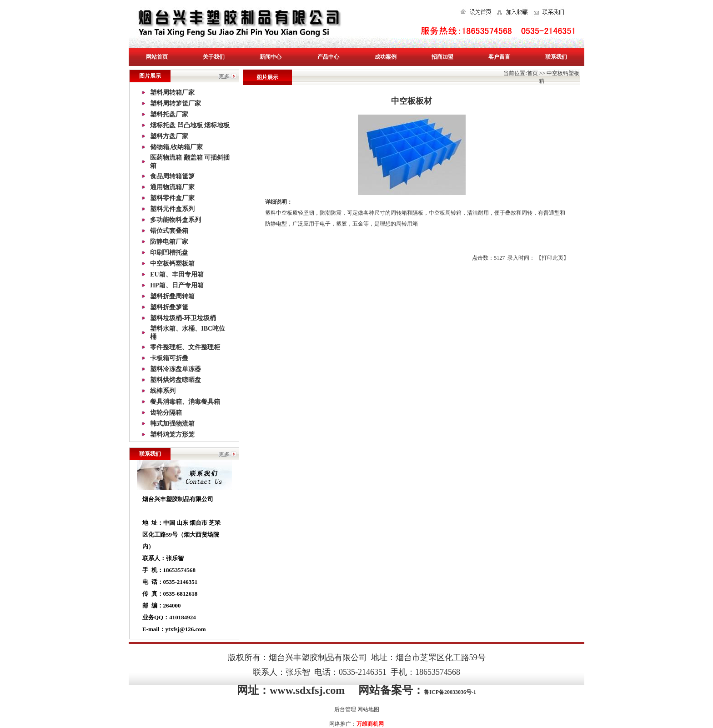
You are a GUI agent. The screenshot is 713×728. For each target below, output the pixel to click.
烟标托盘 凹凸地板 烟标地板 (190, 125)
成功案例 (386, 57)
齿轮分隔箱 (166, 413)
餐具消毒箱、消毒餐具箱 (185, 402)
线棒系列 (163, 391)
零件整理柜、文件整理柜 (185, 347)
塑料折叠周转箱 (172, 296)
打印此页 (552, 258)
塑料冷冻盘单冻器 (176, 369)
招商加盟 (442, 57)
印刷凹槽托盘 (169, 253)
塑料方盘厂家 (169, 136)
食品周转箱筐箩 (172, 176)
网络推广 (340, 724)
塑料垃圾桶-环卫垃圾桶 (183, 318)
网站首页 (157, 57)
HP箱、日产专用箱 (177, 285)
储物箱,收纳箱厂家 (176, 147)
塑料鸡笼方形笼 (172, 434)
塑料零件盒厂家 (172, 198)
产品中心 (328, 57)
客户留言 (499, 57)
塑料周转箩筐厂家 (176, 103)
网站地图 (368, 709)
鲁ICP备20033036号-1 (450, 692)
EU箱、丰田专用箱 (177, 274)
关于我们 (214, 57)
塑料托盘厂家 (169, 114)
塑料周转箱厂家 (172, 93)
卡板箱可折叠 (169, 358)
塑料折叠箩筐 (169, 307)
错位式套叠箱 (169, 231)
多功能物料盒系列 (176, 220)
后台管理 (345, 709)
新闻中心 (271, 57)
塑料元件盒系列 (172, 209)
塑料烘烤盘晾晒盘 (176, 380)
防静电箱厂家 (169, 242)
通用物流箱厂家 (172, 187)
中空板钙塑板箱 (172, 264)
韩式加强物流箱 (172, 424)
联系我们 (556, 57)
